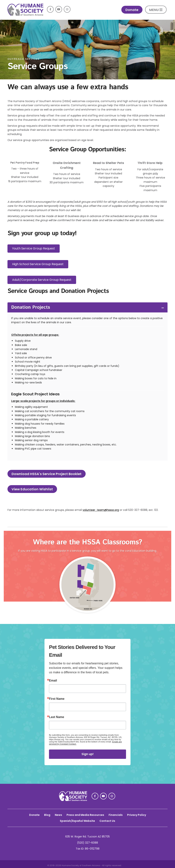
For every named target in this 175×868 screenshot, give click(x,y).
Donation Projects (31, 307)
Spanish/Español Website (77, 821)
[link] (25, 15)
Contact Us (107, 821)
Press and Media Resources (85, 815)
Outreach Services (23, 59)
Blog (47, 815)
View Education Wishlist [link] (32, 489)
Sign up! (88, 754)
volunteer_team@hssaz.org (101, 510)
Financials (116, 815)
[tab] (87, 307)
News (58, 815)
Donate (34, 815)
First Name (57, 699)
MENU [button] (156, 10)
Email (53, 681)
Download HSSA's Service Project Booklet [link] (47, 474)
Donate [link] (132, 10)
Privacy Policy (137, 815)
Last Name (57, 717)
